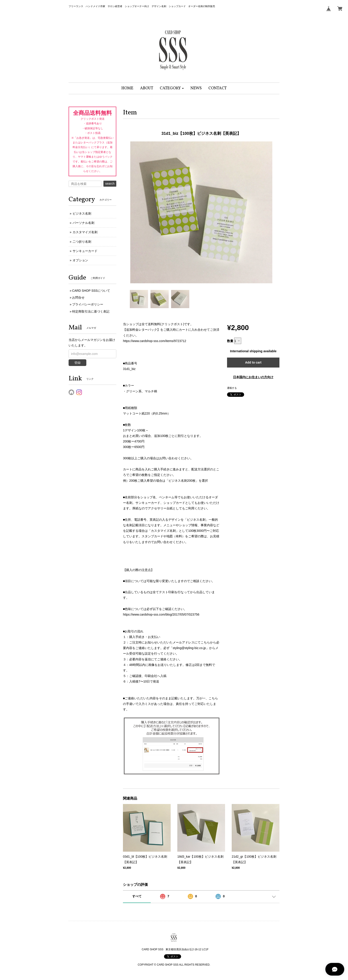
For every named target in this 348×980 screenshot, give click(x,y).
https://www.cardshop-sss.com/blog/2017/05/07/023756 (161, 614)
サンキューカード (85, 251)
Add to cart (253, 362)
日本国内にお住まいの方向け (253, 377)
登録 (77, 363)
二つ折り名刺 (82, 242)
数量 (230, 341)
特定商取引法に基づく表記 (91, 311)
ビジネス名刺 (82, 213)
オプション (80, 260)
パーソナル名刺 (83, 223)
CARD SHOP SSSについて (91, 291)
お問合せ (78, 297)
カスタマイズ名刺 (85, 232)
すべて (137, 896)
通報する (232, 388)
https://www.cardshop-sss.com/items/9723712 (155, 341)
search (110, 184)
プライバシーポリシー (88, 304)
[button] (172, 88)
